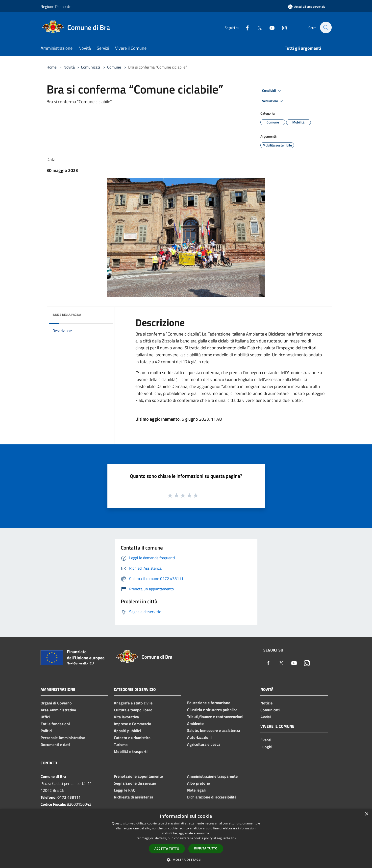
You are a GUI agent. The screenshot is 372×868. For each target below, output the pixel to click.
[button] (186, 860)
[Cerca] (326, 27)
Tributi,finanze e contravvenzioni (215, 717)
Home (51, 67)
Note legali (196, 790)
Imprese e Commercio (133, 724)
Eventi (266, 740)
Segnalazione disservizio (135, 783)
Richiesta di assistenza (134, 797)
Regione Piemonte (56, 6)
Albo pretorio (199, 783)
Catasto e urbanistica (132, 738)
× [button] (366, 814)
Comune (114, 67)
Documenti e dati (55, 745)
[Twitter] (257, 27)
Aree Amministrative (58, 710)
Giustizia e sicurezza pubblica (212, 710)
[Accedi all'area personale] (307, 7)
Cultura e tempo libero (133, 710)
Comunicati (90, 67)
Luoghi (266, 747)
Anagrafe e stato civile (133, 703)
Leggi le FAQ (125, 790)
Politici (46, 731)
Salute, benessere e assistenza (214, 730)
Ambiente (195, 723)
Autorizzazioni (199, 737)
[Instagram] (282, 27)
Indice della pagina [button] (67, 315)
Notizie (266, 703)
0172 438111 (69, 797)
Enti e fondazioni (55, 724)
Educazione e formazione (209, 703)
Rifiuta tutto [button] (206, 848)
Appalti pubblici (127, 731)
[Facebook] (245, 27)
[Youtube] (269, 27)
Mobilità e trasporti (131, 751)
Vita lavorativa (126, 717)
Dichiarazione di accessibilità (212, 797)
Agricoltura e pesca (204, 744)
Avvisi (266, 717)
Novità (69, 67)
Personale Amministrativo (63, 738)
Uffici (45, 717)
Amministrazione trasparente (212, 776)
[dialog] (186, 838)
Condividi (272, 91)
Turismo (121, 745)
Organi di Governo (56, 703)
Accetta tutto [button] (167, 849)
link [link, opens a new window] (234, 838)
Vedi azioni (273, 101)
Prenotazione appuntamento (138, 776)
